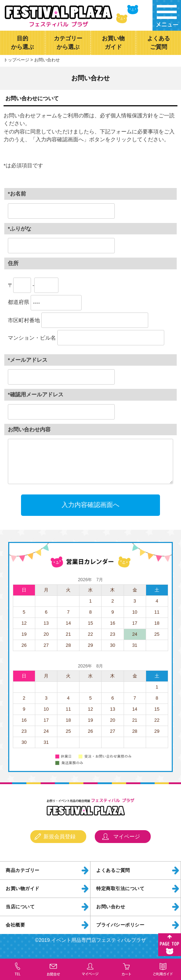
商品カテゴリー (23, 872)
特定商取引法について (120, 890)
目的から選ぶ (22, 43)
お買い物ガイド (113, 43)
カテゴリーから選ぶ (68, 43)
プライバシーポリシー (120, 927)
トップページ (16, 62)
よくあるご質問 (159, 43)
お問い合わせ (111, 909)
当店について (20, 909)
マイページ (127, 838)
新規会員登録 (60, 838)
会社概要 (15, 927)
